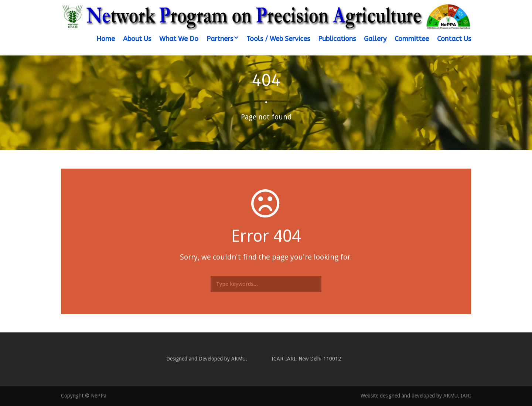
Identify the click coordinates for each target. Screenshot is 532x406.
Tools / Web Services (278, 39)
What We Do (179, 39)
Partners (220, 39)
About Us (137, 39)
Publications (337, 39)
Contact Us (454, 39)
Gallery (375, 39)
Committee (412, 39)
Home (106, 39)
